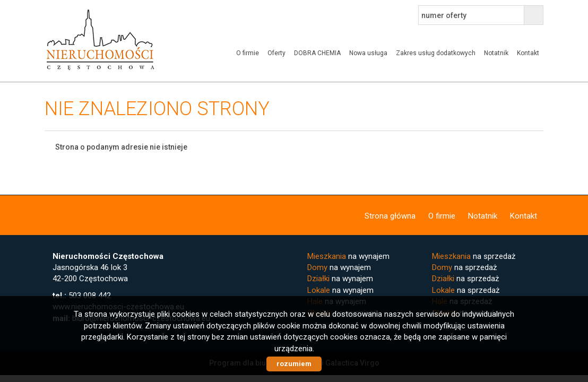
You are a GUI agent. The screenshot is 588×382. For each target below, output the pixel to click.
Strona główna (390, 216)
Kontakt (528, 53)
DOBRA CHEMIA (317, 53)
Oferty (276, 53)
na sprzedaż (474, 256)
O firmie (248, 53)
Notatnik (496, 53)
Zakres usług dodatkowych (436, 53)
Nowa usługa (368, 53)
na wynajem (348, 256)
